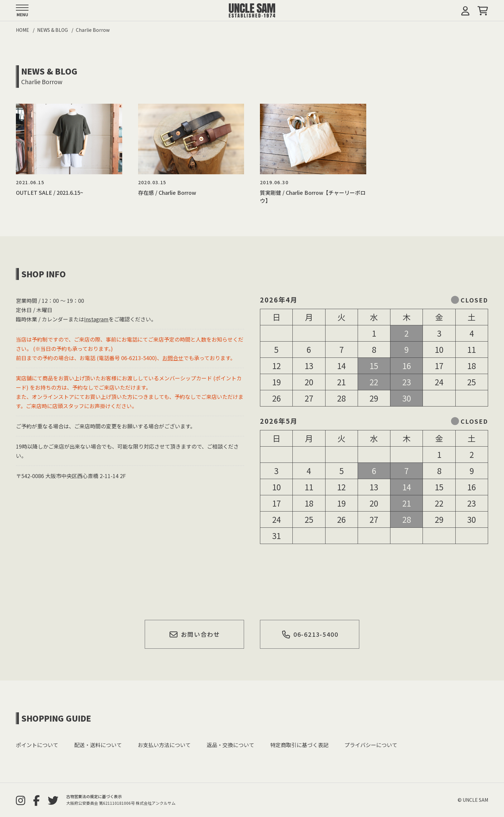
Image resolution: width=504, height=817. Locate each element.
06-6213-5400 (310, 634)
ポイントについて (37, 745)
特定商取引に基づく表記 (299, 745)
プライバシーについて (371, 745)
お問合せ (173, 358)
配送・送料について (98, 745)
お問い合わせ (195, 634)
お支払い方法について (164, 745)
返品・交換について (230, 745)
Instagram (96, 319)
